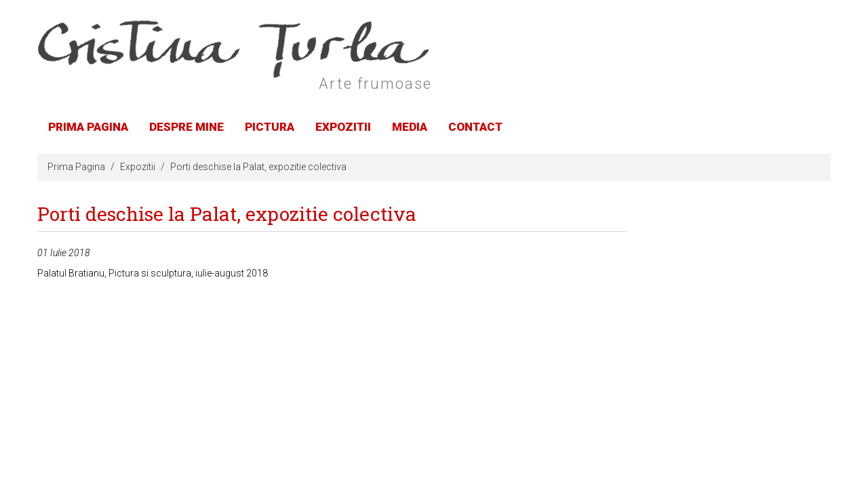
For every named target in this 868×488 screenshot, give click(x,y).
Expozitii (343, 127)
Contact (475, 127)
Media (410, 127)
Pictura (270, 127)
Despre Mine (186, 127)
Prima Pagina (88, 127)
